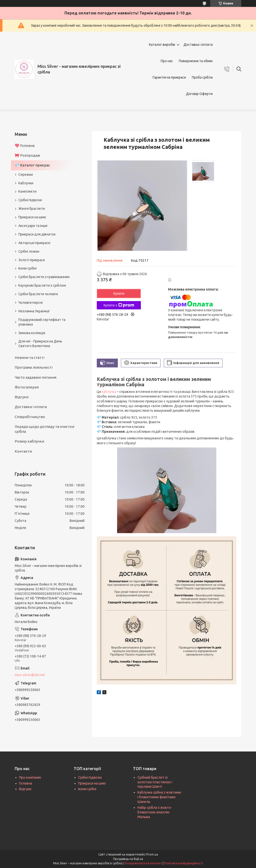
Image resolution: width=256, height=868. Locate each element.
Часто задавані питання (36, 377)
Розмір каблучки (29, 441)
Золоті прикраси (32, 260)
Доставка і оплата (198, 45)
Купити (119, 293)
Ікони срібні (27, 268)
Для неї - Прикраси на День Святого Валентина (40, 344)
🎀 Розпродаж (27, 155)
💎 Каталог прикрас (32, 165)
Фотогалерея (27, 387)
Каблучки (26, 183)
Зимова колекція (32, 333)
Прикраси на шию (32, 217)
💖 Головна (25, 146)
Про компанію (30, 777)
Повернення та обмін (196, 61)
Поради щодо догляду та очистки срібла (44, 429)
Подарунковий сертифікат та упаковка (42, 322)
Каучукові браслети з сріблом (42, 285)
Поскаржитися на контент (143, 863)
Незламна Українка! (34, 311)
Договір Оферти (199, 94)
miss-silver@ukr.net (30, 675)
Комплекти (27, 191)
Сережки (26, 175)
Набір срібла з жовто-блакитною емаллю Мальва (155, 812)
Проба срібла (202, 77)
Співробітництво (30, 417)
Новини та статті (30, 358)
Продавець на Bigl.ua (128, 859)
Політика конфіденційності (184, 863)
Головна (26, 783)
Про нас (167, 61)
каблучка (109, 392)
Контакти (23, 451)
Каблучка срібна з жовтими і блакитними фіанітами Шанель (159, 797)
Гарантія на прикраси (169, 77)
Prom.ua (152, 854)
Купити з (119, 305)
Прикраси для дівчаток (37, 234)
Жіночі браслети (32, 209)
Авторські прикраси (34, 243)
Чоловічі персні (30, 303)
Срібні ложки (29, 251)
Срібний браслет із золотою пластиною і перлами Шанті (155, 782)
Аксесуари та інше (33, 226)
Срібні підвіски (30, 200)
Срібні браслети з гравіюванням (44, 277)
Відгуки (22, 397)
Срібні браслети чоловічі (38, 294)
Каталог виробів (162, 45)
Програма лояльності (34, 367)
